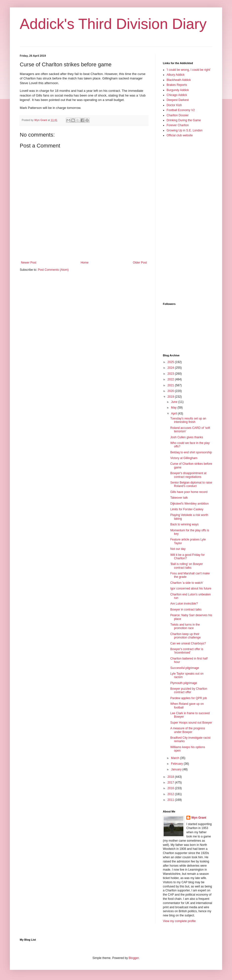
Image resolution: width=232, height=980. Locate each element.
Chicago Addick (177, 95)
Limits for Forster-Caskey (187, 509)
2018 (171, 777)
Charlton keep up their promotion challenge (185, 636)
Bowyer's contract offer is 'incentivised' (187, 651)
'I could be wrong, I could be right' (189, 70)
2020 (171, 391)
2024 (171, 368)
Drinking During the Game (184, 120)
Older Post (140, 263)
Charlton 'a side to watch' (187, 583)
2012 (171, 794)
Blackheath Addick (179, 80)
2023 (171, 374)
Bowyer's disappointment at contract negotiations (188, 475)
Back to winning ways (184, 524)
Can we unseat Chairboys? (188, 643)
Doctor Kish (174, 105)
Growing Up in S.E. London (184, 130)
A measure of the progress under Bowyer (188, 730)
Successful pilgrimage (185, 668)
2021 (171, 385)
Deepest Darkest (178, 100)
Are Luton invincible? (184, 604)
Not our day (178, 549)
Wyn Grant (199, 818)
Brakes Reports (177, 85)
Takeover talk (179, 498)
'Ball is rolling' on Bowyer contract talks (187, 566)
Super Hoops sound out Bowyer (191, 723)
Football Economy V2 (181, 110)
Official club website (180, 135)
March (176, 758)
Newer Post (29, 263)
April (174, 414)
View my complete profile (179, 921)
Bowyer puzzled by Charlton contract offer (189, 690)
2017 (171, 783)
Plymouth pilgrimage (184, 683)
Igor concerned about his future (191, 588)
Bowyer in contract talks (186, 610)
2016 (171, 788)
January (177, 769)
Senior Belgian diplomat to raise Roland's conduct (191, 484)
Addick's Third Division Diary (113, 24)
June (175, 402)
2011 (171, 800)
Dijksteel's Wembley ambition (189, 504)
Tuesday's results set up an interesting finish (188, 420)
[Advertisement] (183, 220)
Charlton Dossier (178, 115)
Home (85, 263)
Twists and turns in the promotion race (185, 626)
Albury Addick (176, 75)
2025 (171, 362)
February (177, 764)
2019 (171, 397)
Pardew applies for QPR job (189, 698)
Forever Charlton (178, 125)
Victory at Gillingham (184, 458)
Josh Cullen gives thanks (187, 437)
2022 (171, 379)
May (174, 408)
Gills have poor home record (189, 492)
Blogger (134, 958)
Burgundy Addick (178, 90)
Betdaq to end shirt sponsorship (191, 452)
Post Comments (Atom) (53, 270)
